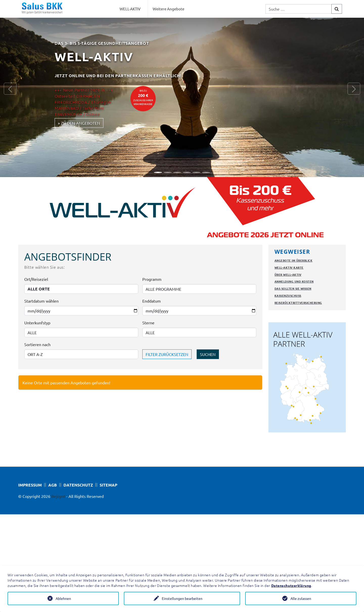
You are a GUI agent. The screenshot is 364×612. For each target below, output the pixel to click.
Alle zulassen (301, 598)
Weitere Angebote (168, 9)
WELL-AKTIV (130, 9)
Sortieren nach (37, 344)
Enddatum (152, 301)
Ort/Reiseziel (36, 279)
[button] (10, 89)
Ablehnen (63, 598)
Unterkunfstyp (37, 323)
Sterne (148, 323)
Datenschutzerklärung (291, 585)
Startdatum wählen (41, 301)
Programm (152, 279)
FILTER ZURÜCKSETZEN (167, 354)
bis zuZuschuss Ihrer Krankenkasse (143, 97)
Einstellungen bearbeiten (182, 598)
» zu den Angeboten (79, 123)
